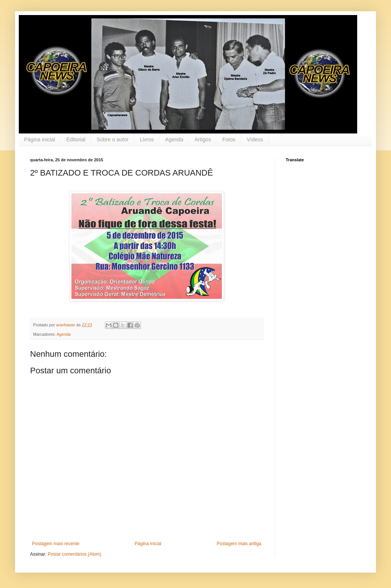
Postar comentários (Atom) (75, 554)
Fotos (229, 139)
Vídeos (255, 139)
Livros (147, 139)
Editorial (76, 139)
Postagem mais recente (56, 544)
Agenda (174, 139)
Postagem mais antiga (239, 544)
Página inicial (40, 139)
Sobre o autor (113, 139)
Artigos (203, 139)
